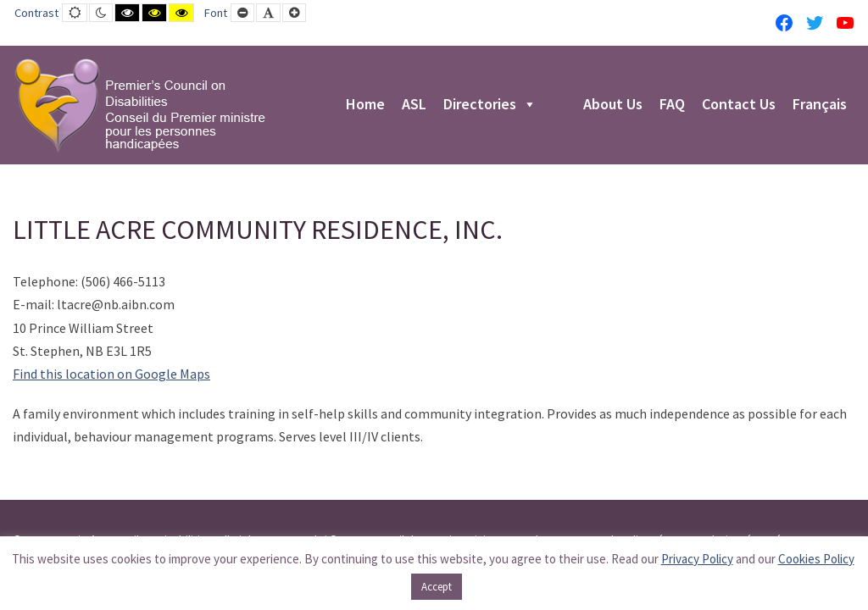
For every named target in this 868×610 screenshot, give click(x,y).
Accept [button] (437, 587)
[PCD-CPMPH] (140, 105)
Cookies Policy (816, 559)
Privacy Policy (697, 559)
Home (365, 105)
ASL (414, 105)
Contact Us (739, 105)
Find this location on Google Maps (111, 374)
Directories (490, 105)
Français (820, 105)
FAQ (672, 105)
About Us (613, 105)
